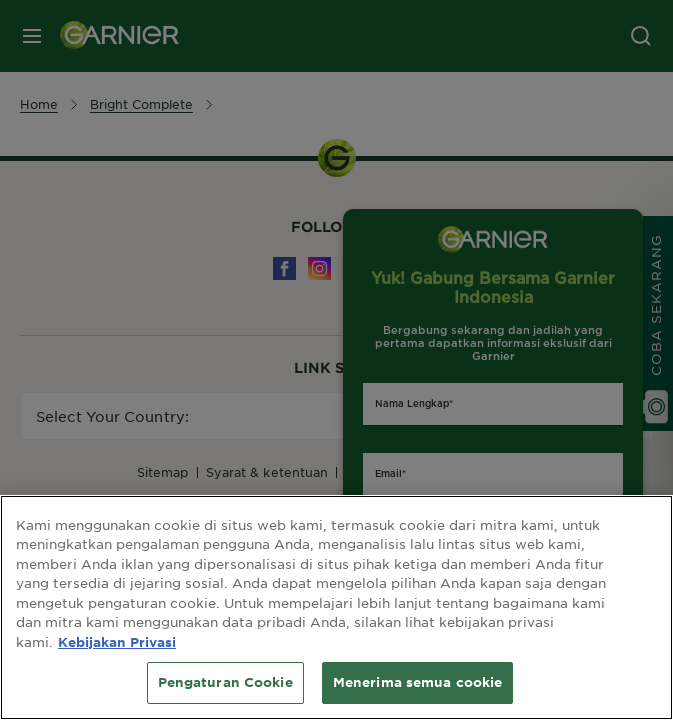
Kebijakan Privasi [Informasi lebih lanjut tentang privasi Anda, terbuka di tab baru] (117, 642)
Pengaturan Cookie (225, 682)
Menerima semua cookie (418, 682)
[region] (336, 607)
